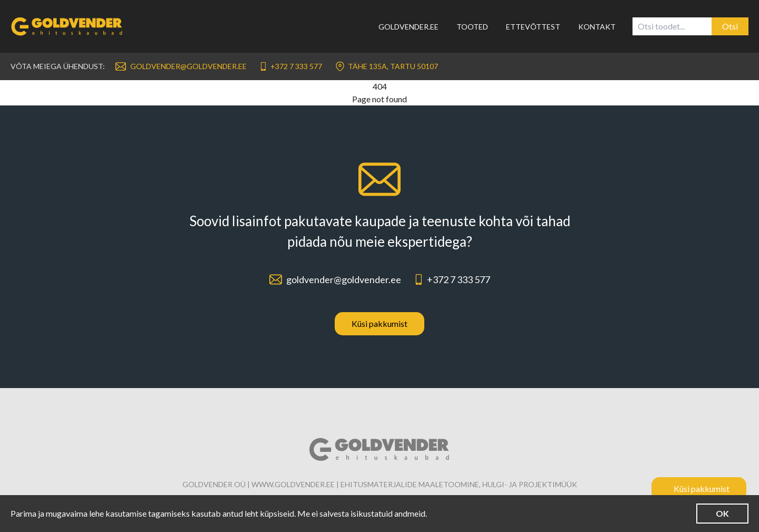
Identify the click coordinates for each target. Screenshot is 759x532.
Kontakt (597, 27)
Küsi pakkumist (379, 323)
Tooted (472, 27)
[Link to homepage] (73, 26)
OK (722, 513)
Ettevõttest (533, 27)
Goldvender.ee (408, 27)
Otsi (730, 26)
